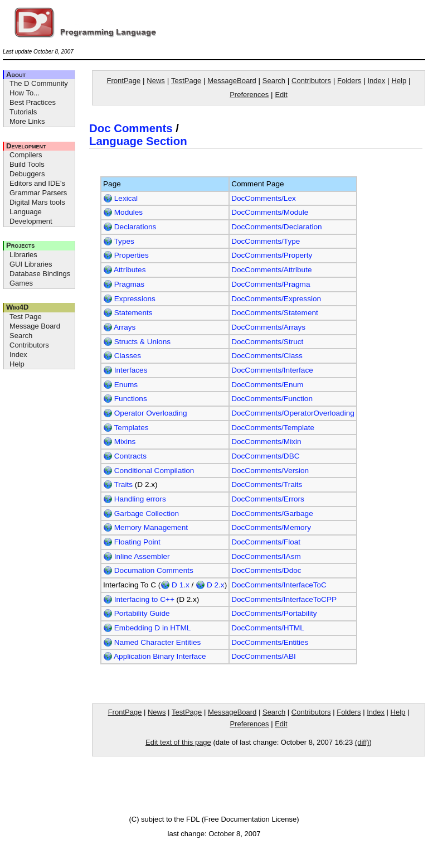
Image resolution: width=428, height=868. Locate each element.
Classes (122, 356)
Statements (128, 313)
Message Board (35, 326)
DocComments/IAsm (266, 556)
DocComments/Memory (271, 527)
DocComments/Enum (267, 385)
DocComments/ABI (264, 656)
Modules (123, 212)
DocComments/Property (272, 255)
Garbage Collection (141, 513)
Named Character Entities (152, 642)
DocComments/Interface (272, 370)
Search (21, 336)
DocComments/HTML (268, 628)
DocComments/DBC (265, 456)
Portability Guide (137, 613)
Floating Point (132, 542)
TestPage (186, 81)
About (16, 74)
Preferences (249, 95)
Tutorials (23, 112)
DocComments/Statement (275, 313)
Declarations (130, 227)
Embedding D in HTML (147, 628)
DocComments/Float (266, 542)
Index (18, 355)
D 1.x (175, 585)
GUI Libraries (31, 264)
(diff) (362, 742)
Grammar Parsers (38, 193)
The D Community (39, 83)
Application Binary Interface (155, 656)
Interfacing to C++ (139, 599)
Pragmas (124, 284)
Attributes (124, 270)
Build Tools (27, 164)
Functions (125, 399)
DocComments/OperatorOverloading (293, 413)
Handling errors (135, 499)
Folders (349, 81)
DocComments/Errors (268, 499)
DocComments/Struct (267, 342)
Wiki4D (17, 307)
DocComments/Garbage (272, 513)
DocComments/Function (272, 399)
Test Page (26, 317)
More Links (27, 121)
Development (26, 146)
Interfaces (125, 370)
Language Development (31, 216)
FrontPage (124, 81)
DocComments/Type (266, 241)
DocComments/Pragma (271, 284)
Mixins (119, 442)
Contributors (29, 345)
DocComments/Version (270, 471)
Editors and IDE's (37, 183)
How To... (25, 93)
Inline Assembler (137, 556)
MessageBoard (232, 81)
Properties (126, 255)
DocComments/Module (270, 212)
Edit (281, 95)
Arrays (119, 327)
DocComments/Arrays (268, 327)
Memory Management (145, 527)
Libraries (23, 255)
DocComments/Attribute (271, 270)
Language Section (138, 141)
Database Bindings (40, 274)
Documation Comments (148, 570)
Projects (20, 245)
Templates (126, 428)
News (156, 81)
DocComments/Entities (270, 642)
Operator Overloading (145, 413)
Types (119, 241)
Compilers (26, 155)
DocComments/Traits (267, 484)
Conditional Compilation (149, 471)
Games (21, 283)
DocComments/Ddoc (266, 570)
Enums (120, 385)
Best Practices (33, 102)
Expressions (129, 299)
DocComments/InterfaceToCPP (284, 599)
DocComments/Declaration (276, 227)
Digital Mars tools (37, 202)
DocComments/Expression (276, 299)
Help (17, 364)
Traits (118, 484)
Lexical (120, 198)
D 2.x (210, 585)
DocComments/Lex (264, 198)
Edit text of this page (178, 742)
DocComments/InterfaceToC (279, 585)
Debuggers (27, 174)
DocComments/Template (273, 428)
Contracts (125, 456)
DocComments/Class (267, 356)
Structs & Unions (137, 342)
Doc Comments (131, 128)
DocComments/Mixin (266, 442)
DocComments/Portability (274, 613)
